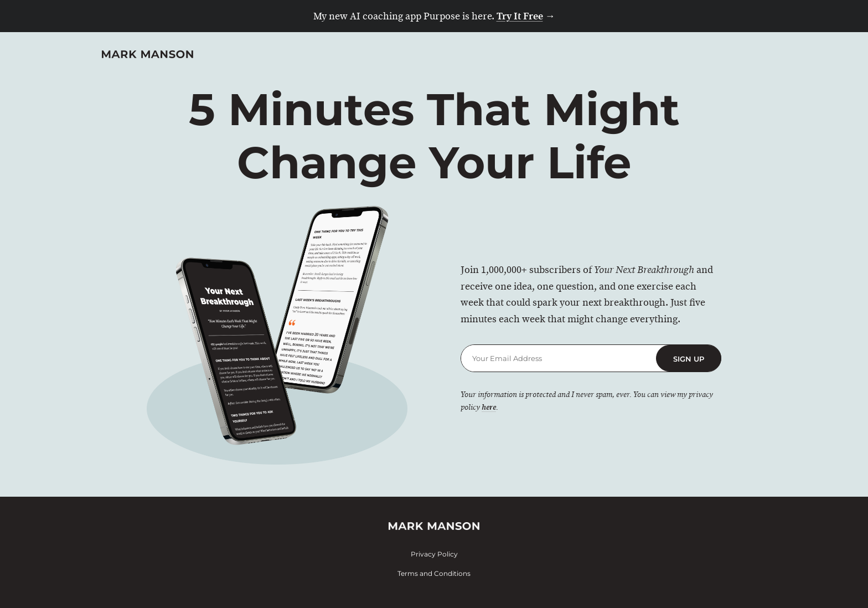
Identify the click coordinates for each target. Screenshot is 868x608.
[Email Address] (559, 358)
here (489, 408)
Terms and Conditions (434, 573)
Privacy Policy (434, 554)
